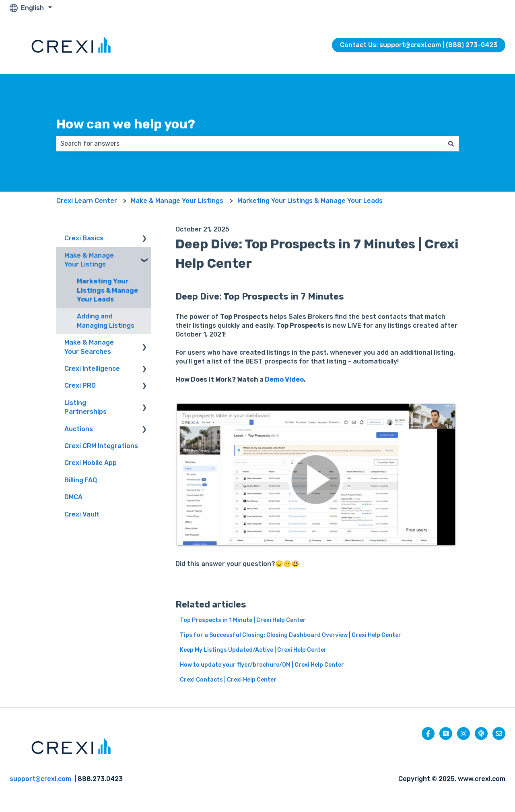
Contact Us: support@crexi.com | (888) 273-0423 (419, 45)
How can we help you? (126, 124)
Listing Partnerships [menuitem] (85, 407)
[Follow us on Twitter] (446, 733)
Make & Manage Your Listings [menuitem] (89, 260)
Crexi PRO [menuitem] (80, 385)
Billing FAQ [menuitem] (81, 480)
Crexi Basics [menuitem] (84, 238)
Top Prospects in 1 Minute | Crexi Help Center (243, 620)
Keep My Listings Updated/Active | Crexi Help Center (253, 650)
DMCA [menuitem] (73, 497)
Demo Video (284, 379)
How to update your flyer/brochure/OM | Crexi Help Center (262, 665)
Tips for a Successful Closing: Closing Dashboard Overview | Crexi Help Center (290, 635)
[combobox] (250, 144)
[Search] (451, 144)
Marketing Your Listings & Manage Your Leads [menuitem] (107, 290)
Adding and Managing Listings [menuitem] (106, 321)
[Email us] (499, 733)
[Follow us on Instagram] (463, 733)
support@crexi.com (40, 779)
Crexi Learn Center (87, 201)
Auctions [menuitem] (79, 429)
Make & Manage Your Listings (177, 201)
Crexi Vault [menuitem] (82, 514)
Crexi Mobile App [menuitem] (91, 463)
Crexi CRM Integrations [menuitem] (101, 446)
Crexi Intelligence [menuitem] (92, 369)
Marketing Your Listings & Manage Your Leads (310, 201)
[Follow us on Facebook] (428, 733)
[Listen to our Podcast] (481, 733)
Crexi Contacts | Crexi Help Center (228, 680)
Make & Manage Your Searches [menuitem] (89, 347)
